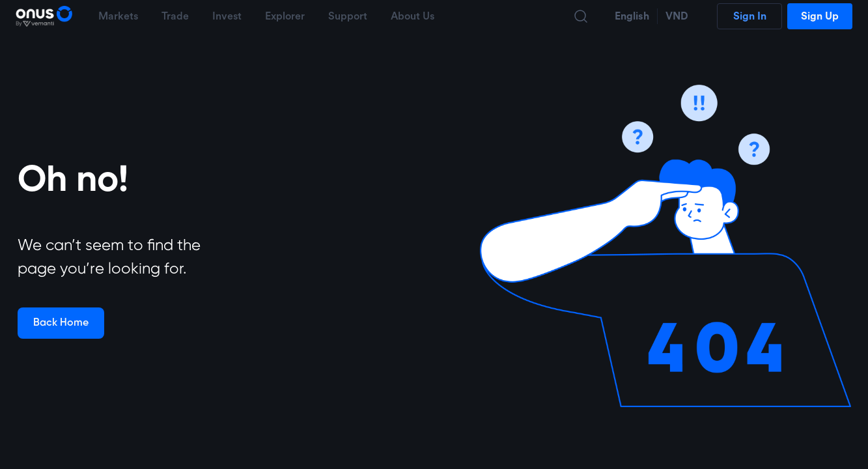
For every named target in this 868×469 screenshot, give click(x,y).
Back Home (61, 323)
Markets (118, 16)
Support (348, 16)
